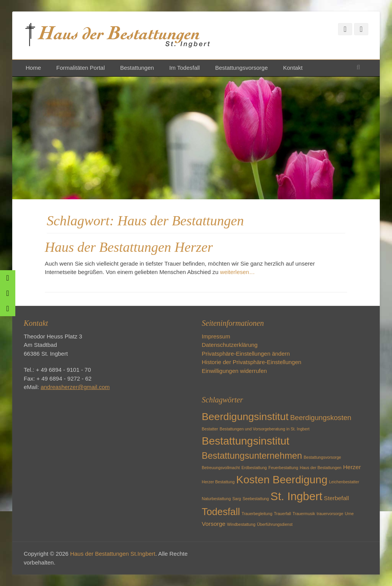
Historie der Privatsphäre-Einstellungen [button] (252, 362)
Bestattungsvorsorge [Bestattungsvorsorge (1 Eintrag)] (322, 457)
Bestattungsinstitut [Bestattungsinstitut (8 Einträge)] (246, 441)
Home (33, 68)
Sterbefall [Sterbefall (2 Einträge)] (336, 498)
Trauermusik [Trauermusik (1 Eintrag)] (304, 514)
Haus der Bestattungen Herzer (129, 247)
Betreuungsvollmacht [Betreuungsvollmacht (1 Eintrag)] (221, 468)
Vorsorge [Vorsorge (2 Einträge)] (214, 524)
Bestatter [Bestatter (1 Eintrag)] (210, 429)
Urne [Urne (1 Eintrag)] (349, 514)
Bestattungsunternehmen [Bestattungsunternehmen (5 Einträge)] (252, 456)
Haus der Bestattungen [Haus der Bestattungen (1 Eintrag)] (321, 468)
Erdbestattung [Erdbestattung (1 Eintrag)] (254, 468)
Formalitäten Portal (81, 68)
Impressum (216, 336)
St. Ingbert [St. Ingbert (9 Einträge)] (296, 496)
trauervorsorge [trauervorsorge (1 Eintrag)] (330, 514)
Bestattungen (137, 68)
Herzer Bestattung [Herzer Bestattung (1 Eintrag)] (218, 482)
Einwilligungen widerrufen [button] (234, 371)
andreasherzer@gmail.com (75, 387)
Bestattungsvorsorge (242, 68)
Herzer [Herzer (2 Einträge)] (352, 467)
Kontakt (293, 68)
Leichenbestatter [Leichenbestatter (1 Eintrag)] (344, 482)
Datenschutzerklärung (230, 345)
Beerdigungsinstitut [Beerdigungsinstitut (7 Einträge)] (245, 417)
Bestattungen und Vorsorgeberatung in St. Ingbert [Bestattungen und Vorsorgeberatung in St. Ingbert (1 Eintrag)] (265, 429)
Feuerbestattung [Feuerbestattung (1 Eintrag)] (283, 468)
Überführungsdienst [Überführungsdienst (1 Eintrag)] (275, 524)
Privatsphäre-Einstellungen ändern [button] (246, 354)
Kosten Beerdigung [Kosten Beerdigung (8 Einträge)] (282, 480)
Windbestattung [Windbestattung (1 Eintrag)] (241, 524)
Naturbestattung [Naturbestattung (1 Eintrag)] (216, 499)
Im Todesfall (185, 68)
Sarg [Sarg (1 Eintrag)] (237, 499)
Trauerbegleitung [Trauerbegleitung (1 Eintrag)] (257, 514)
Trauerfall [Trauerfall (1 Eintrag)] (282, 514)
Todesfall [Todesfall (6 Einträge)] (221, 512)
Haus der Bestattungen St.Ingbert (113, 554)
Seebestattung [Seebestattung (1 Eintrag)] (256, 499)
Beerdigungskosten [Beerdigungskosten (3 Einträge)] (321, 418)
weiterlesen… (238, 272)
